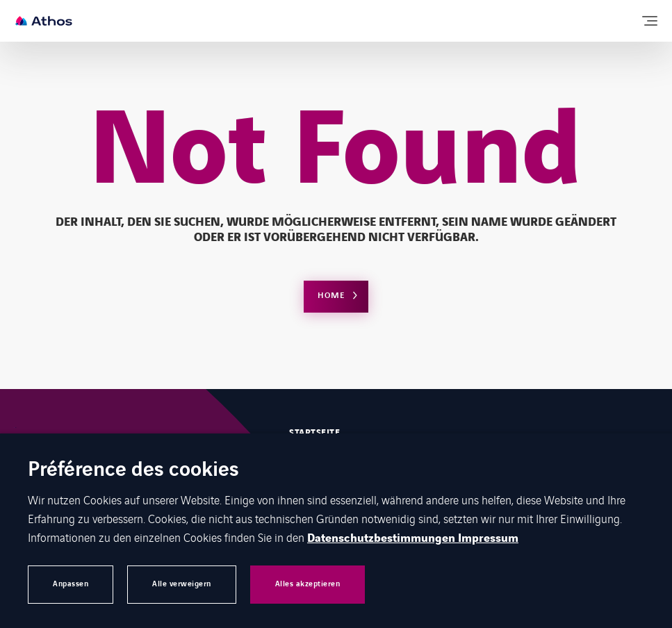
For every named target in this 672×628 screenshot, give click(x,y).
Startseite (314, 433)
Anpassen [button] (71, 584)
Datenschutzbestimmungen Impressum (413, 538)
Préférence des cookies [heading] (133, 471)
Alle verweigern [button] (182, 584)
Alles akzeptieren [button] (308, 584)
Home (331, 296)
